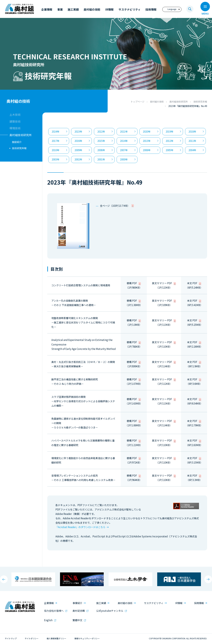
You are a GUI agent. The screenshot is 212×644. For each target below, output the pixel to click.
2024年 (56, 131)
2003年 (56, 159)
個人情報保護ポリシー (56, 638)
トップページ (137, 102)
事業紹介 (77, 603)
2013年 (147, 141)
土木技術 (15, 115)
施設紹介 (17, 142)
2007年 (124, 150)
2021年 (124, 131)
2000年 (124, 159)
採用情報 (199, 603)
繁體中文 (77, 620)
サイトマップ (11, 638)
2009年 (78, 150)
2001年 (101, 159)
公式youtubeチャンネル (110, 611)
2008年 (101, 150)
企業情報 (49, 603)
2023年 (78, 131)
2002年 (78, 159)
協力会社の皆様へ (54, 611)
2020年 (147, 131)
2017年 (56, 141)
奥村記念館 (79, 611)
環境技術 (15, 128)
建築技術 (15, 121)
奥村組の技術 (157, 102)
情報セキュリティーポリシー (87, 638)
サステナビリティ (154, 603)
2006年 (147, 150)
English (48, 620)
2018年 (192, 131)
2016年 (78, 141)
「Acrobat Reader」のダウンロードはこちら (80, 527)
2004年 (192, 150)
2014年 (124, 141)
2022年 (101, 131)
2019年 (170, 131)
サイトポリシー (32, 638)
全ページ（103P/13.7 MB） (115, 206)
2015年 (101, 141)
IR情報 (179, 603)
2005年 (170, 150)
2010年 (56, 150)
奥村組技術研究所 (179, 102)
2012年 (170, 141)
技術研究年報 (200, 102)
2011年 (192, 141)
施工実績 (101, 603)
